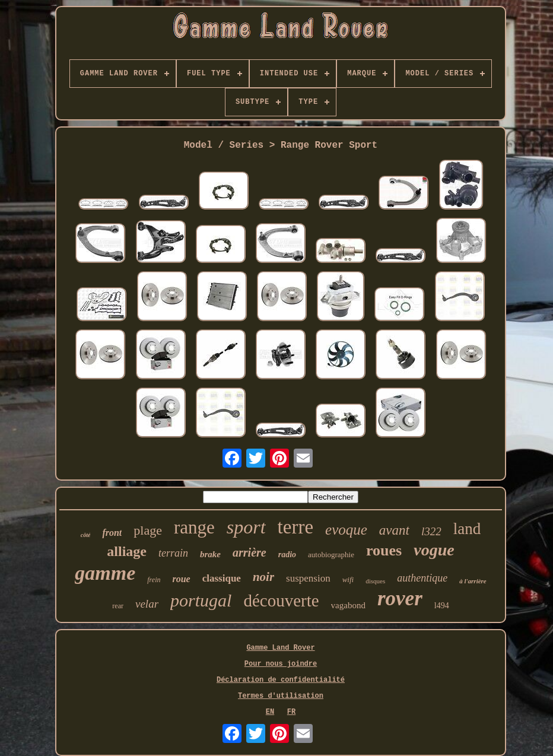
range (194, 527)
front (112, 533)
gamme (105, 573)
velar (147, 604)
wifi (348, 579)
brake (210, 554)
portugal (201, 600)
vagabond (348, 605)
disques (375, 581)
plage (148, 530)
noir (263, 577)
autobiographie (331, 555)
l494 (442, 606)
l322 (431, 531)
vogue (434, 550)
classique (222, 578)
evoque (346, 530)
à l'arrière (473, 581)
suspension (308, 578)
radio (287, 555)
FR (291, 712)
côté (86, 535)
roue (181, 579)
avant (394, 530)
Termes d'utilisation (281, 696)
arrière (250, 552)
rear (118, 606)
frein (154, 580)
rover (400, 598)
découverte (281, 601)
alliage (127, 551)
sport (246, 527)
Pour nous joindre (281, 664)
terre (295, 527)
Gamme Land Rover (280, 648)
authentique (422, 578)
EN (270, 712)
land (467, 529)
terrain (173, 553)
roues (384, 550)
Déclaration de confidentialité (281, 680)
